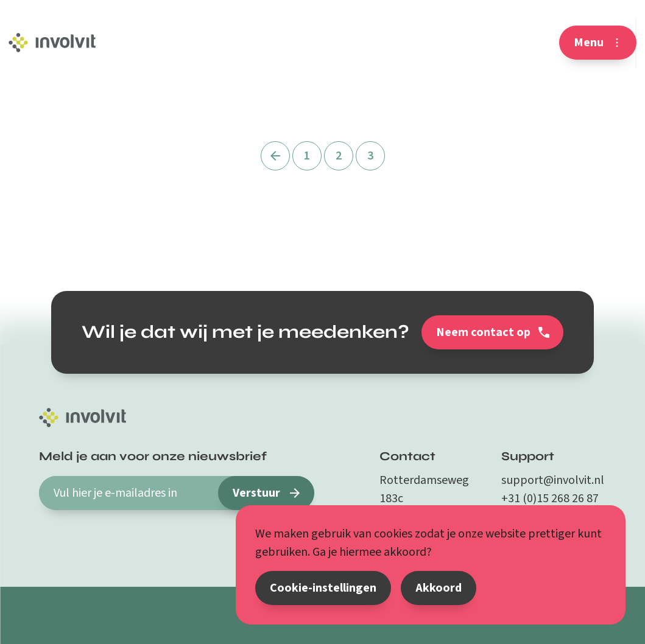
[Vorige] (275, 156)
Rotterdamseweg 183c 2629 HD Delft (424, 499)
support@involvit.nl (553, 480)
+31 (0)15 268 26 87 (550, 499)
